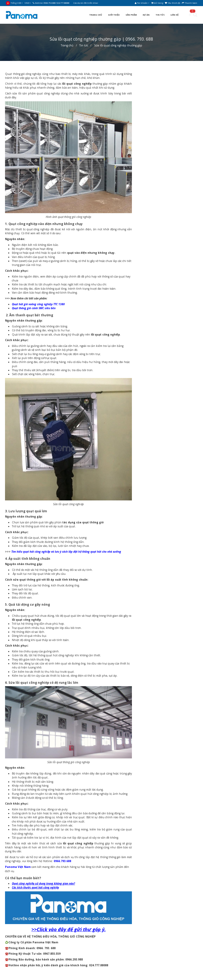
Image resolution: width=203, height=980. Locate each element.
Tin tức (84, 45)
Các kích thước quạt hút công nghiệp (35, 887)
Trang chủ (67, 45)
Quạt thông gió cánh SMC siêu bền (34, 308)
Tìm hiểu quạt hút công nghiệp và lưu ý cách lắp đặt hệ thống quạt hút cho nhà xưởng (66, 552)
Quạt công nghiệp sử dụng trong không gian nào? (43, 883)
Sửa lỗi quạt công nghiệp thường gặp (118, 45)
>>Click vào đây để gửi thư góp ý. (69, 929)
